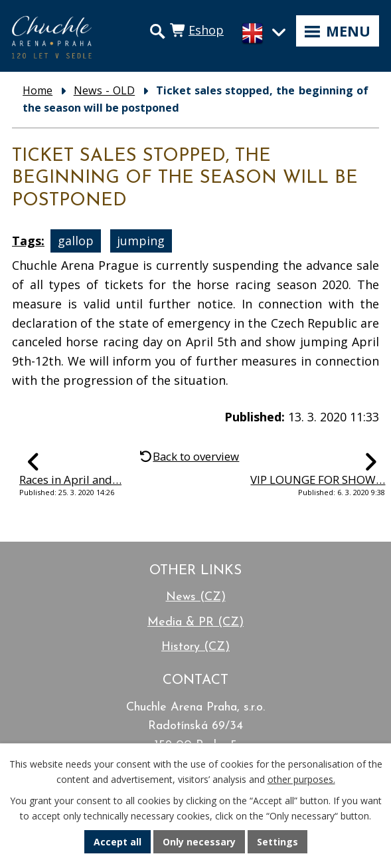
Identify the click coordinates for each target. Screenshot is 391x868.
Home (38, 90)
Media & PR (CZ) (195, 622)
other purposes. (301, 779)
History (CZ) (195, 647)
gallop (76, 241)
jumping (141, 241)
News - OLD (104, 90)
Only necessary (199, 842)
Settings (277, 842)
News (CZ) (196, 597)
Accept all (117, 842)
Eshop (206, 30)
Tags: (28, 241)
